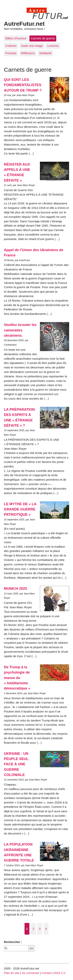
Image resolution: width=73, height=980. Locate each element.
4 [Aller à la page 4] (46, 929)
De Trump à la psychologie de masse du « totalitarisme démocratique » (17, 678)
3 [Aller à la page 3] (40, 929)
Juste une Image (32, 46)
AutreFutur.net (24, 24)
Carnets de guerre (43, 38)
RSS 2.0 (60, 973)
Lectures (53, 46)
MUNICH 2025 (15, 588)
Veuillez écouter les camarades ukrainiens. (20, 330)
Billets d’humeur (16, 38)
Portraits (11, 53)
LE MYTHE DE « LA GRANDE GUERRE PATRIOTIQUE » (20, 509)
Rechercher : (13, 942)
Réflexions (28, 53)
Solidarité (45, 53)
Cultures (11, 46)
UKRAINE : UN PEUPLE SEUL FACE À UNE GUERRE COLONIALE (16, 764)
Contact (47, 973)
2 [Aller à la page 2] (33, 929)
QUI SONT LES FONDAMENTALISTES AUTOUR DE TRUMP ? (23, 85)
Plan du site (12, 973)
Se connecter (31, 973)
